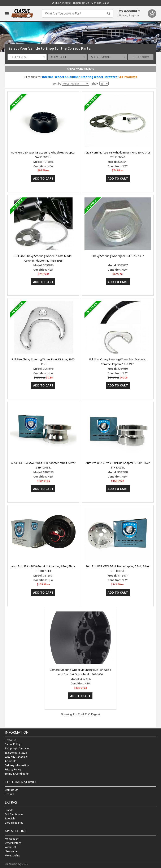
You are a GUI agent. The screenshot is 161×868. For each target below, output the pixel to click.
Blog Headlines (14, 823)
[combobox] (27, 57)
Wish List (10, 847)
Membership (12, 855)
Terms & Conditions (17, 774)
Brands (9, 810)
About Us (11, 761)
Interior (48, 77)
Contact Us (81, 3)
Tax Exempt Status (16, 753)
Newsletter (11, 851)
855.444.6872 (61, 3)
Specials (10, 818)
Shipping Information (18, 749)
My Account (12, 839)
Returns (9, 794)
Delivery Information (17, 765)
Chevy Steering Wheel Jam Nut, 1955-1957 (118, 256)
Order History (13, 843)
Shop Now (141, 57)
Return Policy (13, 744)
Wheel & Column (67, 77)
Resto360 (11, 740)
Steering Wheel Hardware (99, 77)
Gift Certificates (14, 814)
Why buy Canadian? (17, 757)
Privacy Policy (13, 770)
